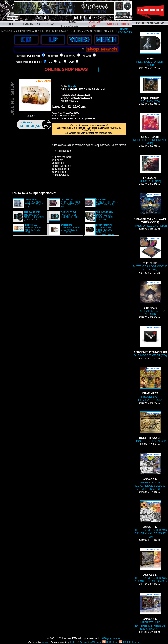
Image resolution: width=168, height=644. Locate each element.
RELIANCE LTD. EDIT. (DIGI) (150, 49)
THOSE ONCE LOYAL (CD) (150, 427)
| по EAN (86, 56)
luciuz (45, 643)
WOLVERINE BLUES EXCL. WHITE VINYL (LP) (71, 203)
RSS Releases (129, 643)
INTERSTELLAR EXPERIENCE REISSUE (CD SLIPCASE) (150, 612)
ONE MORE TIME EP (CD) (150, 341)
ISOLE (72, 86)
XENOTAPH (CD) (150, 169)
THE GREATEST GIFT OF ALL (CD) (150, 298)
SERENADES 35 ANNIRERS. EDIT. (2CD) (34, 229)
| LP (60, 62)
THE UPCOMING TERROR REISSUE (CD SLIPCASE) (150, 565)
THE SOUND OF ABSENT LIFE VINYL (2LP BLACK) (34, 216)
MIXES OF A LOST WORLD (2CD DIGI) (150, 254)
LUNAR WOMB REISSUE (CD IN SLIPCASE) (104, 216)
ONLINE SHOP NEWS (66, 69)
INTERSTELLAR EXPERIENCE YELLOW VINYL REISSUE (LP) (150, 472)
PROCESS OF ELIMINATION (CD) (150, 384)
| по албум (70, 56)
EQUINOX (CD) (150, 90)
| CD (50, 62)
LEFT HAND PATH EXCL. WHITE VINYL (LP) (35, 203)
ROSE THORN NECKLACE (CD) (150, 129)
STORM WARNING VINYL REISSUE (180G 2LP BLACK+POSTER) (105, 230)
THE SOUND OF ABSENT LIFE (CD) (70, 215)
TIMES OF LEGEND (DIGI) (150, 210)
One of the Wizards (91, 643)
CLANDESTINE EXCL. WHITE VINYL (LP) (107, 202)
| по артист (52, 56)
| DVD (71, 62)
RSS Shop (110, 643)
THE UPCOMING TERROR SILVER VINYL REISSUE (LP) (150, 519)
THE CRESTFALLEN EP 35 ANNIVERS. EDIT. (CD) (71, 229)
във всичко (34, 56)
